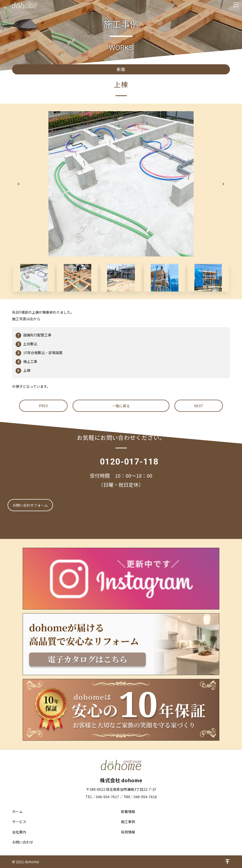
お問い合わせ (23, 842)
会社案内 (19, 832)
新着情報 (128, 812)
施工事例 (128, 822)
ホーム (17, 812)
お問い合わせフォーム (30, 505)
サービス (19, 822)
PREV (43, 406)
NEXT (199, 406)
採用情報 (128, 832)
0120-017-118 (129, 462)
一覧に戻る (121, 406)
